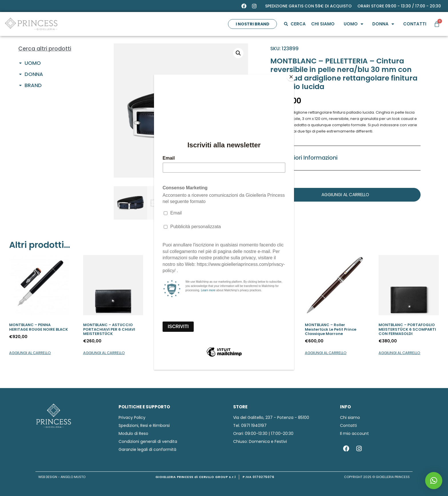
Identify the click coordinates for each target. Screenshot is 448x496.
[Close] (293, 76)
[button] (434, 481)
